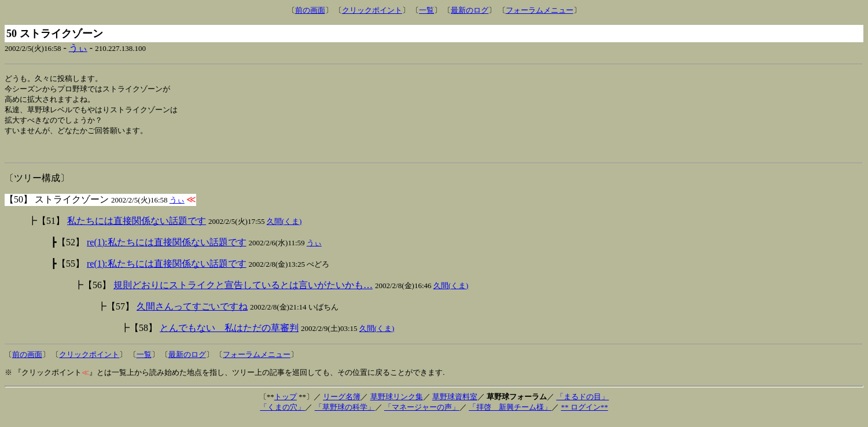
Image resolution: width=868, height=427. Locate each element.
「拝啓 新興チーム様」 (510, 414)
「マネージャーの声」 (422, 414)
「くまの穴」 (282, 414)
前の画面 (310, 10)
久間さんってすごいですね (192, 313)
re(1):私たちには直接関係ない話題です (167, 249)
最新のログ (470, 10)
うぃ (78, 48)
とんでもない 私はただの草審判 (229, 335)
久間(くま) (284, 228)
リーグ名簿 (342, 404)
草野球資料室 (455, 404)
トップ (286, 404)
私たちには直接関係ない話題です (137, 228)
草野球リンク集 (397, 404)
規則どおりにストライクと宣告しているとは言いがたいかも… (243, 292)
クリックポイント (372, 10)
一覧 (426, 10)
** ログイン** (584, 414)
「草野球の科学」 (345, 414)
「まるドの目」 (582, 404)
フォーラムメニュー (540, 10)
